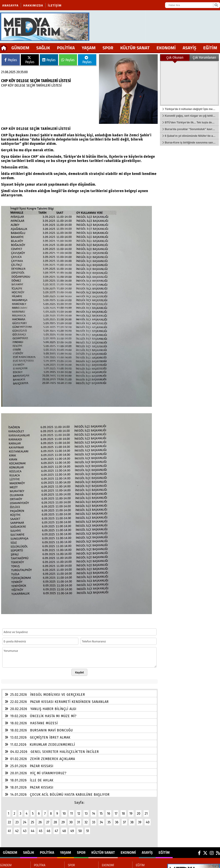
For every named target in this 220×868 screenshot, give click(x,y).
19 (131, 813)
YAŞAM (89, 48)
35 (109, 822)
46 (48, 831)
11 (71, 813)
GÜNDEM (20, 48)
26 (40, 822)
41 (9, 831)
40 (148, 822)
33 (94, 822)
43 (25, 831)
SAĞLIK (43, 48)
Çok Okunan (175, 57)
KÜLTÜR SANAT (135, 48)
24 (25, 822)
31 (79, 822)
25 (32, 822)
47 (56, 831)
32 (86, 822)
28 (55, 822)
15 (101, 813)
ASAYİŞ (189, 48)
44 (33, 831)
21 (146, 813)
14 (94, 813)
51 (88, 831)
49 (72, 831)
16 (109, 813)
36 (117, 822)
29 (63, 822)
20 (139, 813)
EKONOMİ (166, 48)
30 (71, 822)
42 (17, 831)
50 (80, 831)
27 (48, 822)
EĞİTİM (164, 852)
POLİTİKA (66, 48)
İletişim (55, 5)
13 (86, 813)
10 (64, 813)
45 (41, 831)
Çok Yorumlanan (204, 57)
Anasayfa (10, 5)
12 (79, 813)
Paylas (11, 60)
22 (9, 822)
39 (140, 822)
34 (101, 822)
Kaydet (80, 672)
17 (116, 813)
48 (64, 831)
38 (132, 822)
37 (124, 822)
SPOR (108, 48)
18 (123, 813)
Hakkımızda (33, 5)
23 (17, 822)
